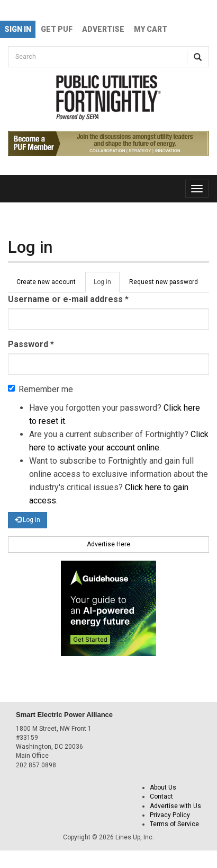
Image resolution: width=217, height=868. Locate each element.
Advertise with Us (175, 806)
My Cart (151, 29)
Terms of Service (174, 824)
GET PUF (57, 29)
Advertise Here (108, 544)
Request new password (164, 282)
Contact (161, 796)
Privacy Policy (170, 815)
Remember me (40, 389)
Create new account (46, 282)
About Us (163, 787)
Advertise (103, 29)
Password (31, 344)
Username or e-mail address (68, 299)
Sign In (18, 29)
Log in (107, 285)
